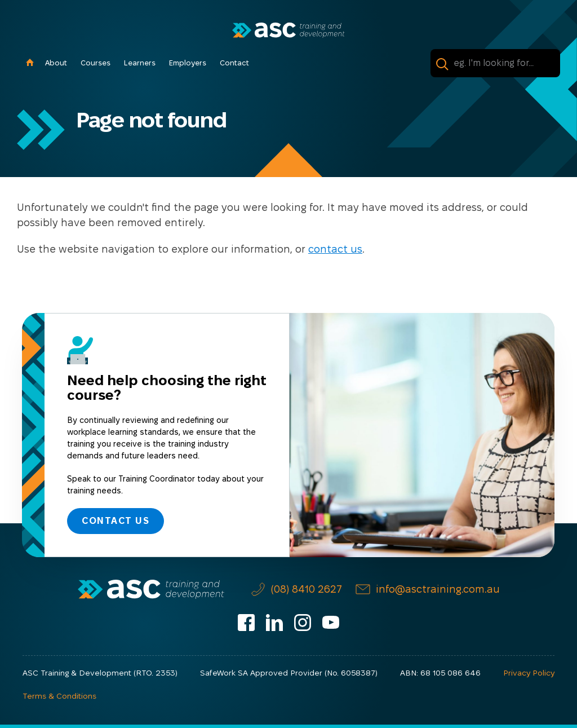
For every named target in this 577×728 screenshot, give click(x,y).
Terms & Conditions (59, 696)
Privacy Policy (529, 673)
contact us (335, 249)
